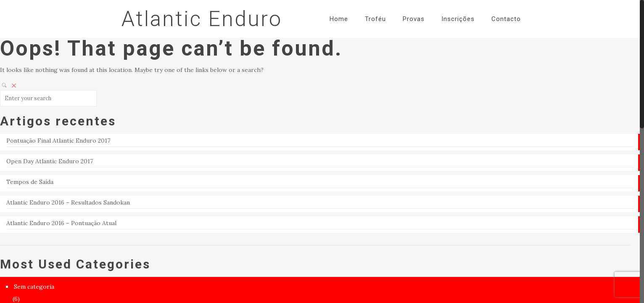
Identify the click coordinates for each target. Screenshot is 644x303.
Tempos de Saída (30, 182)
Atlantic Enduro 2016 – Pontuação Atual (61, 223)
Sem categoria (34, 287)
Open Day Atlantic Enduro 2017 (50, 161)
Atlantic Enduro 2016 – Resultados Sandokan (68, 202)
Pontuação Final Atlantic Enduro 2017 (58, 141)
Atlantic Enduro (202, 19)
